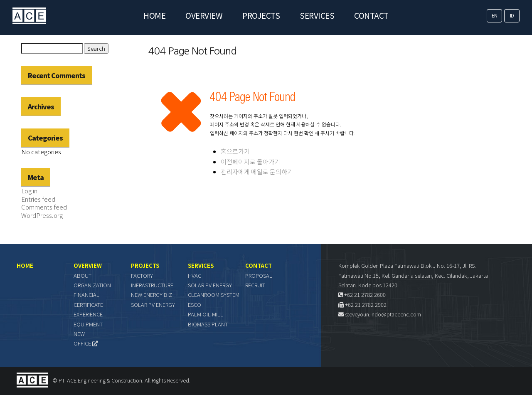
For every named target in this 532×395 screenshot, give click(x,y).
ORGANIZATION (92, 285)
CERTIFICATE (88, 305)
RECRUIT (255, 285)
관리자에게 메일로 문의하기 (257, 172)
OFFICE (86, 343)
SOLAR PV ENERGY (153, 305)
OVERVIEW (204, 15)
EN (495, 15)
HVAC (195, 275)
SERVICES (317, 15)
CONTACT (371, 15)
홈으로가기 (235, 151)
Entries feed (38, 199)
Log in (29, 191)
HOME (154, 15)
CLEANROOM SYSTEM (214, 295)
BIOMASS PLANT (208, 324)
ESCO (195, 305)
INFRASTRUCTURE (152, 285)
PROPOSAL (259, 275)
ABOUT (83, 275)
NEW (79, 334)
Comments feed (44, 207)
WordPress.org (42, 215)
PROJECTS (261, 15)
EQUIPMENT (88, 324)
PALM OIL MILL (206, 314)
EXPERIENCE (88, 314)
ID (512, 15)
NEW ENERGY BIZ (151, 295)
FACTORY (142, 275)
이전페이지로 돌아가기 (250, 162)
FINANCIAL (86, 295)
